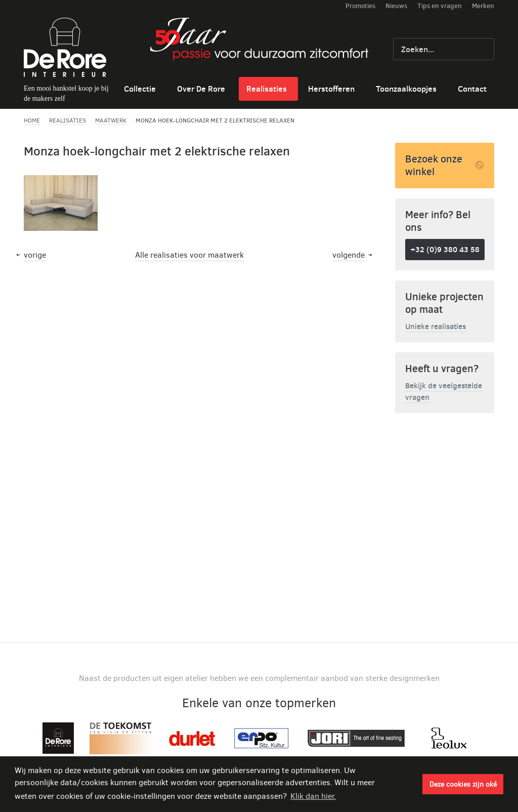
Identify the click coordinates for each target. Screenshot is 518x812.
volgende (349, 255)
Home (32, 120)
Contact (472, 89)
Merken (483, 6)
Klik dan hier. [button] (313, 796)
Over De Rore (201, 89)
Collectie (140, 89)
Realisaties (267, 89)
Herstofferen (331, 89)
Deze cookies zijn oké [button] (463, 784)
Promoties (360, 6)
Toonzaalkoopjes (406, 89)
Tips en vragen (440, 6)
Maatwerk (111, 120)
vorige (35, 255)
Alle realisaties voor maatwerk (189, 255)
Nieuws (396, 6)
